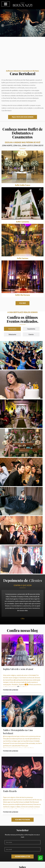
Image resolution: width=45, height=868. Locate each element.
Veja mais (22, 303)
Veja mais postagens (23, 820)
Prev (3, 26)
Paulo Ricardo (10, 791)
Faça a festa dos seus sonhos (23, 117)
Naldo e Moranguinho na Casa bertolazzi (18, 731)
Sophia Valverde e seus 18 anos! (18, 669)
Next (42, 26)
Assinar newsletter (22, 856)
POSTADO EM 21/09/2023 (11, 690)
